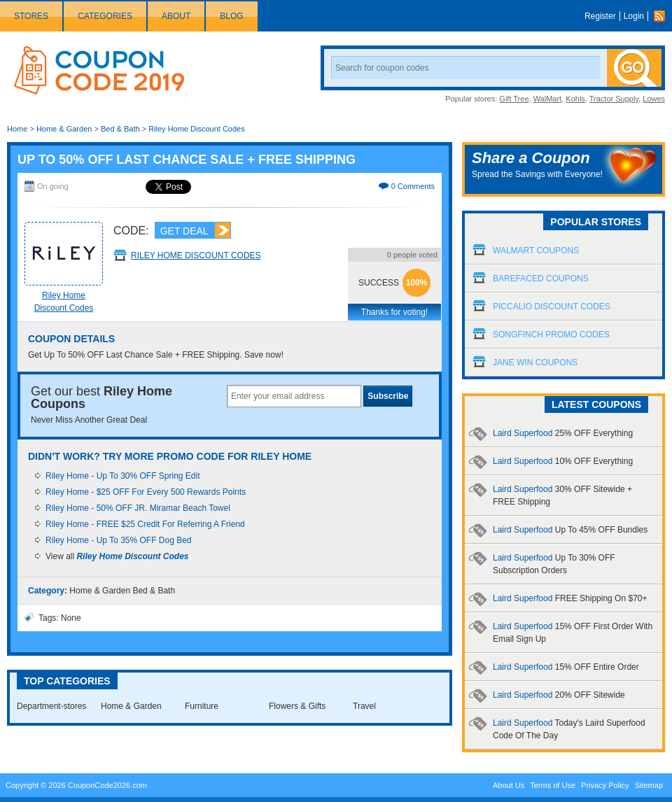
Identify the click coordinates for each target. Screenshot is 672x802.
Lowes (654, 99)
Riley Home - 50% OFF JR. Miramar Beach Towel (138, 508)
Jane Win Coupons (535, 363)
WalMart (548, 99)
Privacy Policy (605, 785)
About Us (509, 785)
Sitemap (649, 785)
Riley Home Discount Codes (197, 129)
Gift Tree (514, 99)
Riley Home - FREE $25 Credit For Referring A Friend (145, 524)
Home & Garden (64, 129)
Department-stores (51, 706)
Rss (663, 16)
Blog (231, 16)
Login (634, 16)
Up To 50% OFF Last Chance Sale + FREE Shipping (187, 160)
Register (600, 16)
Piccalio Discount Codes (552, 307)
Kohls (575, 99)
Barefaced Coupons (541, 279)
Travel (364, 706)
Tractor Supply (614, 99)
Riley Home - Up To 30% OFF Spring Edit (123, 476)
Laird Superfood (563, 433)
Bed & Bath (120, 129)
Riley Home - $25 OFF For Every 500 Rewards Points (146, 492)
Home (17, 129)
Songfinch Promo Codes (551, 335)
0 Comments (413, 186)
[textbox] (294, 396)
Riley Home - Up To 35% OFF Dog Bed (119, 540)
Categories (105, 16)
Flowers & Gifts (297, 706)
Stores (31, 16)
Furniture (202, 706)
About (176, 16)
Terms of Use (553, 785)
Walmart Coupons (536, 251)
